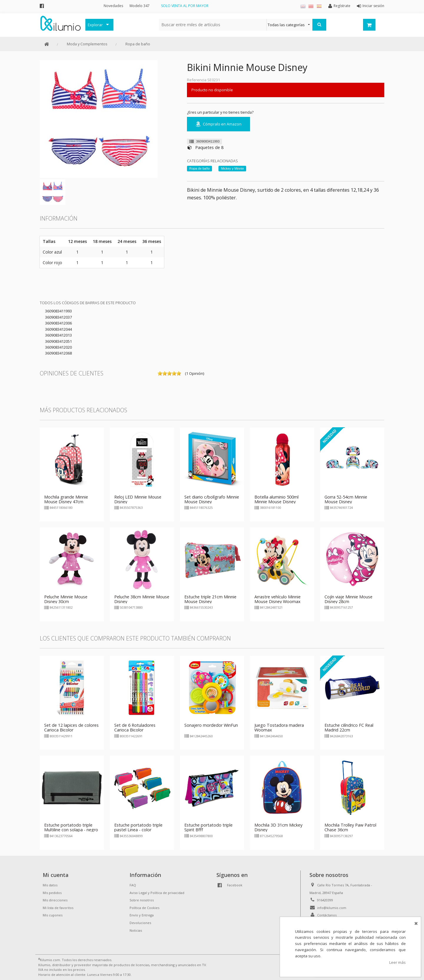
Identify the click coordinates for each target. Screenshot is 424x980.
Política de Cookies (144, 908)
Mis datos (50, 885)
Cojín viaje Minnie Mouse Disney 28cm (348, 599)
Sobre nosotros (142, 900)
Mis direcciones (55, 900)
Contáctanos (327, 915)
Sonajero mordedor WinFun (211, 725)
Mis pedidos (52, 893)
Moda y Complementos (87, 44)
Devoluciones (140, 923)
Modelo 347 (140, 6)
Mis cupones (53, 915)
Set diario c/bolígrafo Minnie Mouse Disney (212, 499)
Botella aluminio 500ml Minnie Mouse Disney (276, 499)
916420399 (325, 900)
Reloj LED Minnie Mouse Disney (138, 499)
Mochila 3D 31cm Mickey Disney (278, 827)
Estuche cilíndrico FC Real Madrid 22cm (349, 727)
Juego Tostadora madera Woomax (279, 727)
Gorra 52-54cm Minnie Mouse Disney (346, 499)
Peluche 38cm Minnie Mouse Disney (142, 599)
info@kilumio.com (332, 908)
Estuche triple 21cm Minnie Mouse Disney (210, 599)
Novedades (113, 6)
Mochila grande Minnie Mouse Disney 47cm (66, 499)
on (160, 373)
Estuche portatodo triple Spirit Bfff (208, 827)
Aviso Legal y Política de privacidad (157, 893)
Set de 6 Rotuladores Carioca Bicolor (135, 727)
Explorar (95, 25)
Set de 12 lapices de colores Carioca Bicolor (71, 727)
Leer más (397, 962)
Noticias (136, 930)
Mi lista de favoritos (58, 908)
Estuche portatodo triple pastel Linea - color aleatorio (138, 830)
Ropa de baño (138, 44)
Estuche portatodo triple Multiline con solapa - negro (71, 827)
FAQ (133, 885)
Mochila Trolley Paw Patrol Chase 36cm (350, 827)
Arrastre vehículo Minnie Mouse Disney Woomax (278, 599)
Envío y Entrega (142, 915)
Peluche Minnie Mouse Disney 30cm (66, 599)
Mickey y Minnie (232, 168)
